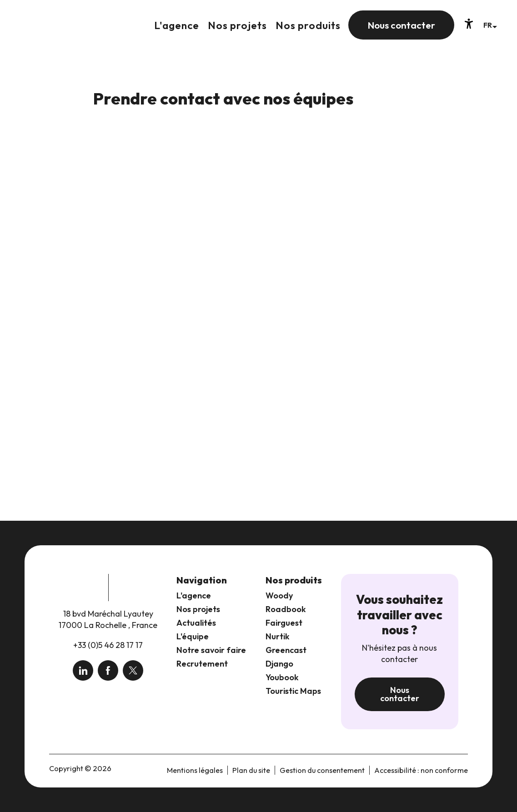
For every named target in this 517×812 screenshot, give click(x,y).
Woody (279, 595)
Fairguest (284, 623)
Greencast (286, 650)
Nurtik (278, 636)
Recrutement (202, 664)
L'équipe (193, 636)
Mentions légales (195, 770)
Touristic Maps (293, 691)
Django (279, 664)
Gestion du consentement (322, 770)
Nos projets (198, 609)
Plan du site (251, 770)
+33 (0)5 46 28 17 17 (108, 645)
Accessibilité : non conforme (421, 770)
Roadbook (286, 609)
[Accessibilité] (469, 24)
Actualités (196, 623)
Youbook (282, 677)
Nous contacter (400, 694)
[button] (490, 25)
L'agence (194, 595)
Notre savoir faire (211, 650)
